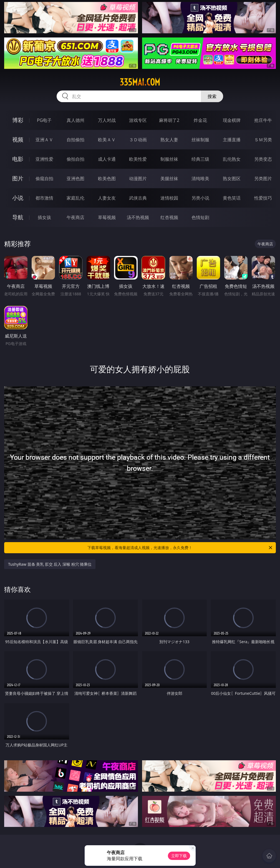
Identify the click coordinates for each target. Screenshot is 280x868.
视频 (18, 139)
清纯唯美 (200, 178)
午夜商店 (75, 217)
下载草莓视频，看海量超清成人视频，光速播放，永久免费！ (180, 548)
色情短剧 (200, 217)
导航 (18, 217)
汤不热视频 (138, 217)
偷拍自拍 (75, 159)
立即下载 (179, 856)
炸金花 (200, 120)
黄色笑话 (232, 198)
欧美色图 (107, 178)
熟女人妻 (169, 140)
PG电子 (44, 120)
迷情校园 (169, 198)
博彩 (18, 120)
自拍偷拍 (75, 140)
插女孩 (44, 217)
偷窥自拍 (44, 178)
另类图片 (263, 178)
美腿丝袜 (169, 178)
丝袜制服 (200, 140)
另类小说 (200, 198)
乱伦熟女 (232, 159)
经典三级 (200, 159)
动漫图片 (138, 178)
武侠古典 (138, 198)
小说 (18, 198)
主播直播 (232, 140)
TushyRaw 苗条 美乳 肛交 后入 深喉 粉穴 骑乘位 (50, 564)
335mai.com (140, 82)
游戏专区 (138, 120)
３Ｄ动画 (138, 140)
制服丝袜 (169, 159)
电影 (18, 159)
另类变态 (263, 159)
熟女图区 (232, 178)
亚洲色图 (75, 178)
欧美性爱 (138, 159)
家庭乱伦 (75, 198)
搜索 (212, 96)
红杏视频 (169, 217)
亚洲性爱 (44, 159)
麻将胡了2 (169, 120)
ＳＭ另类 (263, 140)
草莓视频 (107, 217)
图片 (18, 178)
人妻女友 (107, 198)
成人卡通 (107, 159)
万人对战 (107, 120)
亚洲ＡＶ (44, 140)
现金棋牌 (232, 120)
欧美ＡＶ (107, 140)
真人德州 (75, 120)
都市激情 (44, 198)
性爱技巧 (263, 198)
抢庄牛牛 (263, 120)
